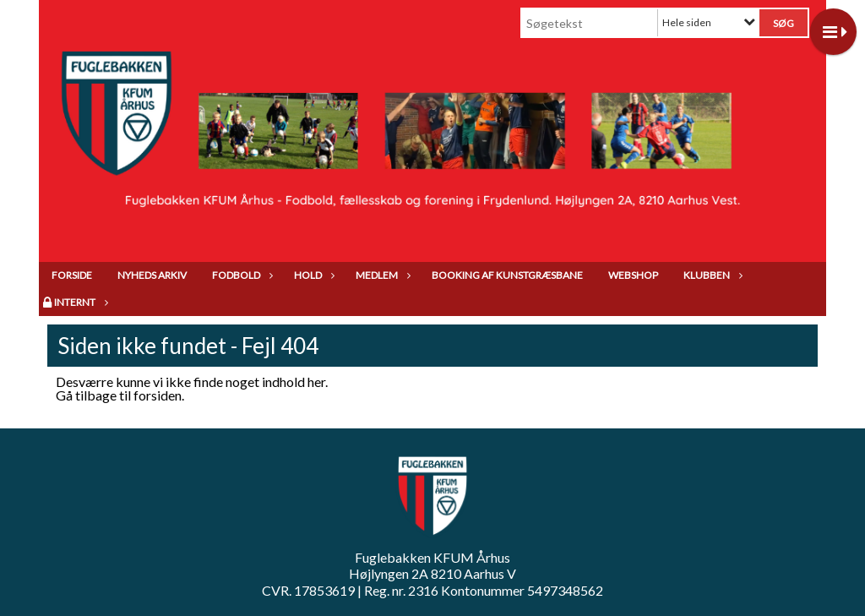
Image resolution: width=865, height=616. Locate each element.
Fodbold (240, 275)
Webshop (633, 275)
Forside (72, 275)
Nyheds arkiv (152, 275)
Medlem (381, 275)
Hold (312, 275)
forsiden (158, 395)
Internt (79, 302)
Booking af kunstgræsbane (507, 275)
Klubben (711, 275)
